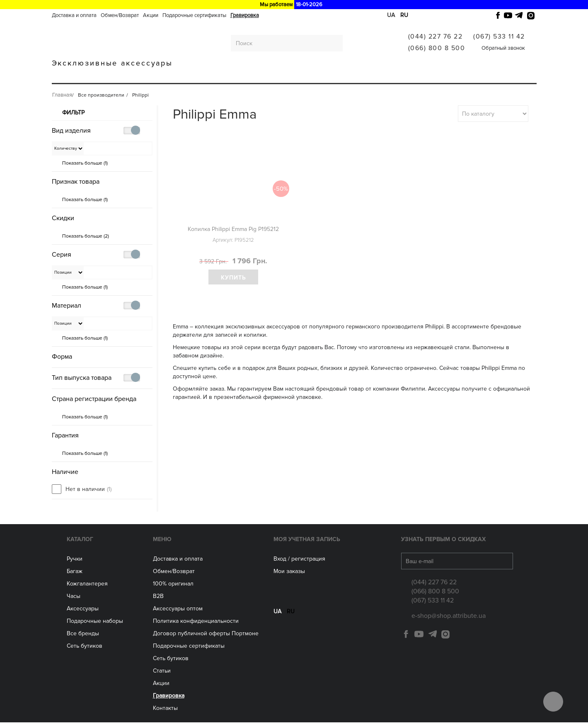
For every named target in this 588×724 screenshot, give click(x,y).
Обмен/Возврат (120, 15)
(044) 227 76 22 (436, 36)
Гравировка (245, 15)
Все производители (370, 76)
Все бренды (83, 635)
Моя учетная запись (307, 541)
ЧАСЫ (214, 76)
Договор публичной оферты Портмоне (206, 635)
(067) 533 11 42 (499, 36)
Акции (151, 15)
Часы (74, 598)
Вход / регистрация (299, 560)
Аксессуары (253, 76)
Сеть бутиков (305, 76)
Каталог (80, 541)
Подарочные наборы (95, 623)
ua (391, 15)
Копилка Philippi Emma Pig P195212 (233, 229)
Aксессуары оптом (178, 610)
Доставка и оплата (74, 15)
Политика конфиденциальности (196, 623)
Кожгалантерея (169, 76)
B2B (158, 598)
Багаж (122, 76)
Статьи (162, 672)
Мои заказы (289, 573)
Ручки (90, 76)
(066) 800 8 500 (437, 48)
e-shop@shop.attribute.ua (449, 617)
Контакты (165, 710)
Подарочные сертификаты (194, 15)
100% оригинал (173, 585)
